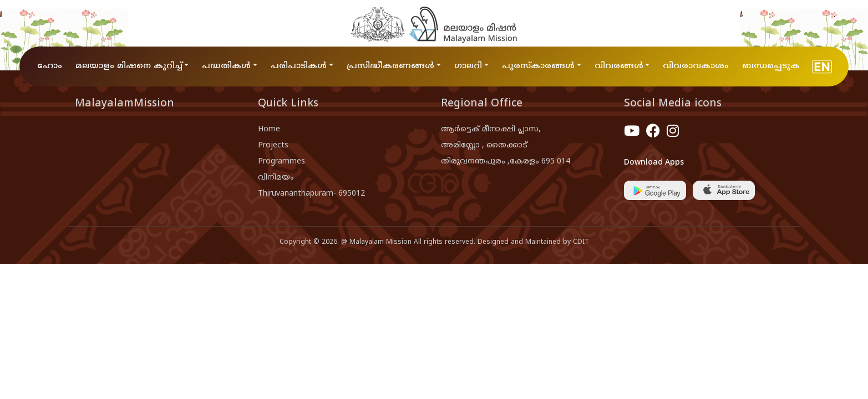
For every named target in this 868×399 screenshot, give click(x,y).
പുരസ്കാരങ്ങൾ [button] (538, 66)
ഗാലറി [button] (468, 66)
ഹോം (50, 66)
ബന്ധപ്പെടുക (771, 66)
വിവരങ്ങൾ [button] (619, 66)
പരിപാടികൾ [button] (299, 66)
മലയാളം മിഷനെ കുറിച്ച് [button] (129, 66)
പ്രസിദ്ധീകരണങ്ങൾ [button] (390, 66)
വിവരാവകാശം (696, 66)
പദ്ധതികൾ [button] (226, 66)
